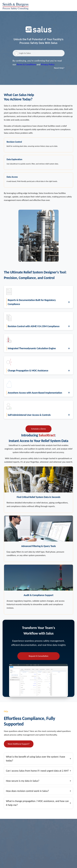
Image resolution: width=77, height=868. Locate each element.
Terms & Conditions (26, 64)
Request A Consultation (38, 656)
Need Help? (59, 68)
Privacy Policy (48, 64)
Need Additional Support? (19, 744)
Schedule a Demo (39, 429)
